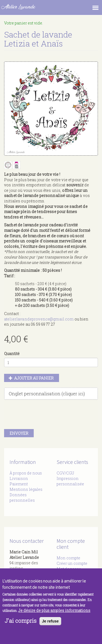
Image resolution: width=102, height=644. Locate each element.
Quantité (12, 354)
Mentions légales (26, 489)
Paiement (19, 484)
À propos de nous (26, 473)
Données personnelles (22, 497)
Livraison (19, 478)
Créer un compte (72, 563)
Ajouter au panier (31, 378)
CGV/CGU (65, 473)
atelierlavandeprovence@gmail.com (39, 319)
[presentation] (45, 416)
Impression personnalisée (70, 481)
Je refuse (50, 621)
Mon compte (68, 558)
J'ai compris (21, 621)
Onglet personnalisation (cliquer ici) (47, 394)
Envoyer (19, 433)
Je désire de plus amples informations (54, 610)
